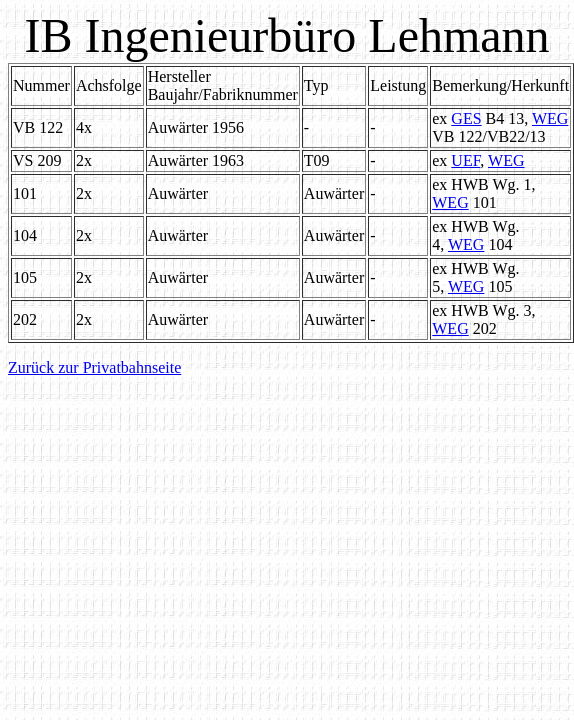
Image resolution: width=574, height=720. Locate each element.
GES (466, 118)
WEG (550, 118)
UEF (465, 160)
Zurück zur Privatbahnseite (94, 367)
